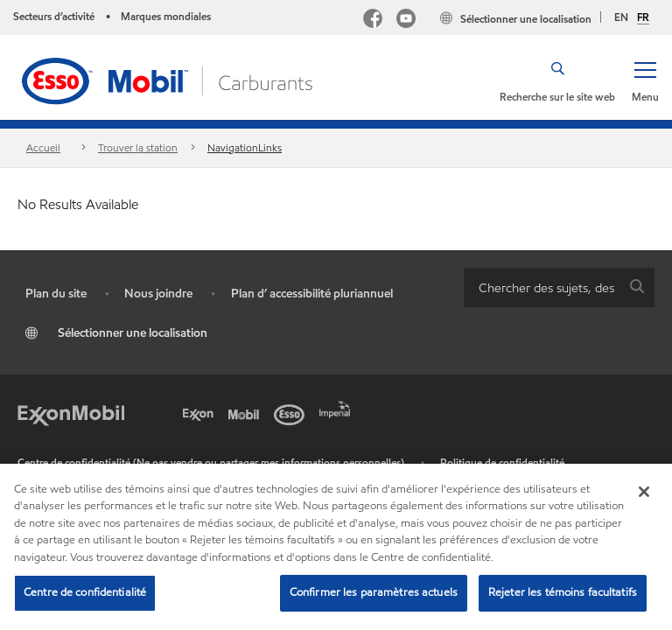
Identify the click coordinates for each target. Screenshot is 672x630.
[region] (336, 547)
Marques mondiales (166, 16)
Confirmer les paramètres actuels (374, 592)
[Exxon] (201, 413)
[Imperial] (338, 408)
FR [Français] (643, 17)
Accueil (43, 147)
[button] (645, 80)
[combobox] (559, 287)
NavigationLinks (245, 147)
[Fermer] (644, 492)
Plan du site (56, 294)
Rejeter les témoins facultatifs (563, 592)
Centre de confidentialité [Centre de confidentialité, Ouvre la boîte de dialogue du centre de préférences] (85, 592)
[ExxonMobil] (71, 413)
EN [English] (621, 17)
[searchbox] (542, 287)
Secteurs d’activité (54, 16)
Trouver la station (138, 147)
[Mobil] (247, 413)
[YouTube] (406, 21)
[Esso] (292, 413)
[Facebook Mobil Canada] (373, 21)
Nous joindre (158, 294)
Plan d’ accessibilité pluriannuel (312, 294)
